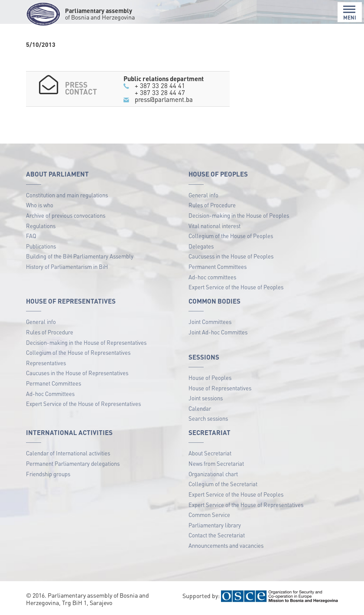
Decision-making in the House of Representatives (86, 342)
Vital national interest (214, 226)
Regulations (41, 226)
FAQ (31, 236)
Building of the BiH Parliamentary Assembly (80, 256)
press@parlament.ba (164, 99)
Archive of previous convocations (66, 215)
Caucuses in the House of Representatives (77, 373)
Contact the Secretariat (217, 535)
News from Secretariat (216, 463)
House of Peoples (210, 378)
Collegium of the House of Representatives (78, 352)
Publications (41, 246)
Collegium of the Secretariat (223, 484)
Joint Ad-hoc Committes (218, 332)
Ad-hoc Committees (50, 394)
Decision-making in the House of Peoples (239, 215)
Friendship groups (48, 474)
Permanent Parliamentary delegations (73, 463)
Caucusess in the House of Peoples (231, 256)
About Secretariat (210, 453)
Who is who (40, 205)
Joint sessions (206, 398)
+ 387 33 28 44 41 (160, 85)
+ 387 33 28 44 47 (160, 92)
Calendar (200, 408)
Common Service (209, 515)
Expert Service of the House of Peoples (236, 287)
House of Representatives (220, 388)
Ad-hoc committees (212, 277)
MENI (350, 13)
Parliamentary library (215, 525)
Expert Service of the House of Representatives (83, 404)
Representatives (46, 363)
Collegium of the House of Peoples (231, 236)
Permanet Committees (54, 383)
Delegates (201, 246)
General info (203, 195)
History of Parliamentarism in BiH (67, 267)
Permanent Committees (218, 267)
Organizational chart (213, 474)
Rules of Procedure (212, 205)
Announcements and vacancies (226, 545)
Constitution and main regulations (67, 195)
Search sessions (208, 418)
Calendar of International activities (68, 453)
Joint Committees (210, 322)
